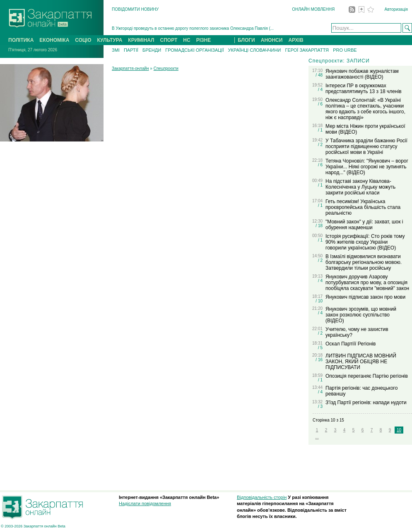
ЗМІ (116, 50)
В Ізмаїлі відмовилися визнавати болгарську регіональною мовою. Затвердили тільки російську (364, 262)
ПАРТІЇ (131, 50)
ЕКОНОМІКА (54, 40)
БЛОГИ (246, 40)
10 (399, 430)
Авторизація (396, 9)
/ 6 (320, 104)
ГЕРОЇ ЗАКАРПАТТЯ (307, 50)
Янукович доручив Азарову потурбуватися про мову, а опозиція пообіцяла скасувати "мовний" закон (367, 283)
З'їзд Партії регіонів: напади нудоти (366, 403)
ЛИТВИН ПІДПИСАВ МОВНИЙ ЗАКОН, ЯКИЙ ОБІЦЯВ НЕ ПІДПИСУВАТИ (361, 362)
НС (187, 40)
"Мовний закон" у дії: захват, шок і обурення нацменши (364, 225)
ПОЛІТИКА (21, 40)
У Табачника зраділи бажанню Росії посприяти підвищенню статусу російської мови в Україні (366, 146)
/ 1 (320, 130)
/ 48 (319, 75)
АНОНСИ (272, 40)
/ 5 (320, 348)
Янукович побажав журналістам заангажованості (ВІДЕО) (362, 74)
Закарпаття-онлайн (130, 68)
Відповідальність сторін (262, 497)
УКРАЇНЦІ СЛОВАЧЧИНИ (255, 50)
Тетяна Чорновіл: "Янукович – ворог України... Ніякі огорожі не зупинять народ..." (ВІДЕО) (367, 167)
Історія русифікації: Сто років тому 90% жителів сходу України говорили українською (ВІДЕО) (365, 242)
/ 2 (320, 145)
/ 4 (320, 90)
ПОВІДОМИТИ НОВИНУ (135, 9)
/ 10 (319, 301)
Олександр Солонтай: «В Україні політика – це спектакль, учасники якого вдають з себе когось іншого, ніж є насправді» (365, 109)
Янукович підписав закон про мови (365, 297)
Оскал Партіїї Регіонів (351, 344)
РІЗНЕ (204, 40)
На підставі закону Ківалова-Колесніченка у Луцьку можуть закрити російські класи (360, 187)
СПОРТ (169, 40)
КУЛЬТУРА (110, 40)
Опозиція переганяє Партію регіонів (367, 376)
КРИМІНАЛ (141, 40)
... (317, 437)
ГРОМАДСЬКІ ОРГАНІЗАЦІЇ (194, 50)
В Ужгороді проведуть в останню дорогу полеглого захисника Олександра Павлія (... (193, 28)
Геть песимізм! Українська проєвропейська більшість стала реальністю (363, 207)
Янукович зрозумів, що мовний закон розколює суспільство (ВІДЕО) (361, 315)
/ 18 (319, 226)
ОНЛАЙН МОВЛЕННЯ (313, 9)
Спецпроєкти (166, 68)
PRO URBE (345, 50)
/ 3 (320, 406)
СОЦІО (83, 40)
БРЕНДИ (152, 50)
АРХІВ (296, 40)
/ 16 (319, 360)
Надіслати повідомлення (145, 503)
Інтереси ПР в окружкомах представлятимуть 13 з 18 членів (364, 89)
